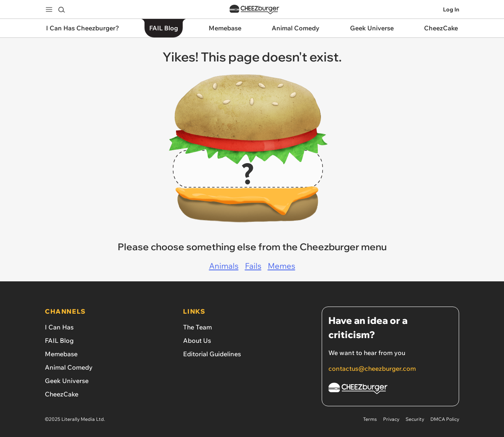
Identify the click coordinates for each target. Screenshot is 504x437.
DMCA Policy (445, 419)
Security (415, 419)
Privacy (391, 419)
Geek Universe (67, 381)
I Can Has (59, 327)
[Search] (61, 9)
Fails (253, 266)
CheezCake (62, 394)
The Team (197, 327)
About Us (197, 340)
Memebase (61, 354)
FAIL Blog (59, 340)
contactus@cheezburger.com (372, 368)
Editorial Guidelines (212, 354)
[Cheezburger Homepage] (390, 390)
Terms (370, 419)
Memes (282, 266)
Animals (224, 266)
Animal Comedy (69, 367)
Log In (451, 9)
